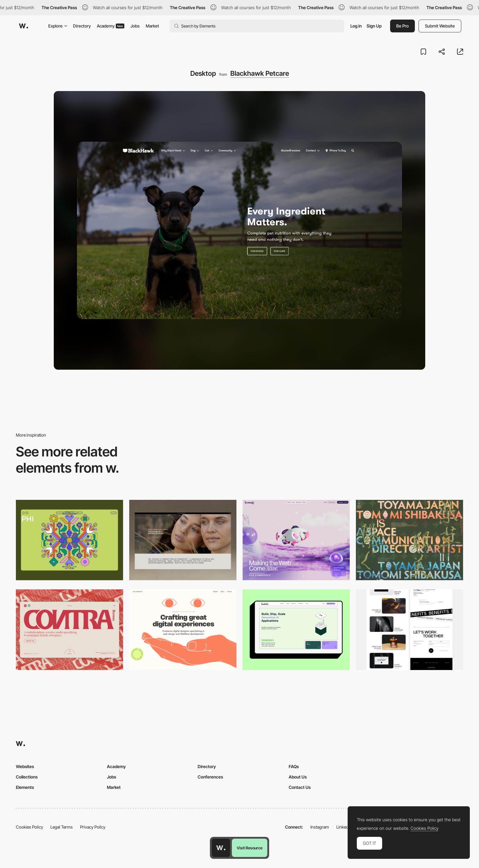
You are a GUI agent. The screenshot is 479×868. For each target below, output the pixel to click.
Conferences (210, 777)
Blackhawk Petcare (260, 73)
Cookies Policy (29, 827)
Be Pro (402, 26)
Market (152, 26)
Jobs (135, 26)
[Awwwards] (24, 26)
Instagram (320, 827)
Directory (82, 26)
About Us (298, 777)
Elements (25, 787)
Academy (111, 26)
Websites (25, 766)
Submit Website (440, 26)
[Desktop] (183, 540)
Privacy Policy (93, 827)
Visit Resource (250, 848)
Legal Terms (62, 827)
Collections (27, 777)
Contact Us (300, 787)
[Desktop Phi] (69, 540)
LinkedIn (344, 827)
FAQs (294, 766)
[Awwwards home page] (221, 848)
